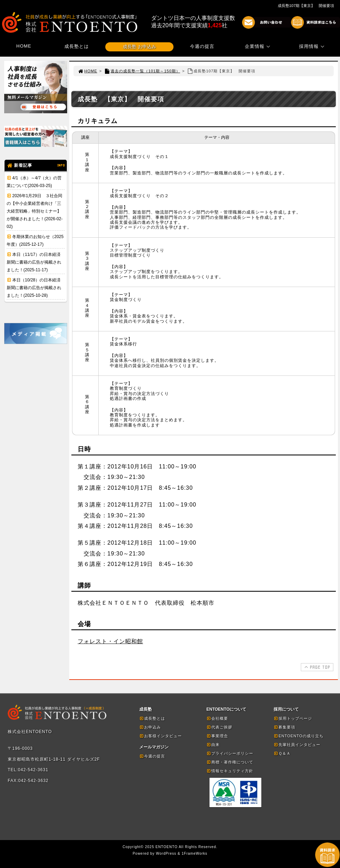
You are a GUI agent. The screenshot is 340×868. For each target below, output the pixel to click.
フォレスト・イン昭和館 (110, 641)
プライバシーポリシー (230, 753)
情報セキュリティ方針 (230, 771)
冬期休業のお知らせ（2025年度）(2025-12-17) (35, 241)
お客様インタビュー (161, 736)
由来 (213, 745)
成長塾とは (77, 46)
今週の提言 (202, 46)
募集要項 (284, 727)
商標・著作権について (230, 762)
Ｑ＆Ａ (282, 753)
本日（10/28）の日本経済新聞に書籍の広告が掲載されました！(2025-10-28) (34, 288)
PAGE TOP (316, 667)
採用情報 (313, 46)
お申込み (150, 727)
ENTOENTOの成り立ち (299, 736)
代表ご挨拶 (219, 727)
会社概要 (217, 718)
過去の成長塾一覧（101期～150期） (142, 71)
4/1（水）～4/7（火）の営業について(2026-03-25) (34, 182)
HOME (24, 46)
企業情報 (258, 46)
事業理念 (217, 736)
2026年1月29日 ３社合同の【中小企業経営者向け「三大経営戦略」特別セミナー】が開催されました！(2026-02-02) (35, 211)
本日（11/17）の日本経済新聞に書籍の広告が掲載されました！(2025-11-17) (34, 262)
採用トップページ (293, 718)
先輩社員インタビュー (297, 745)
